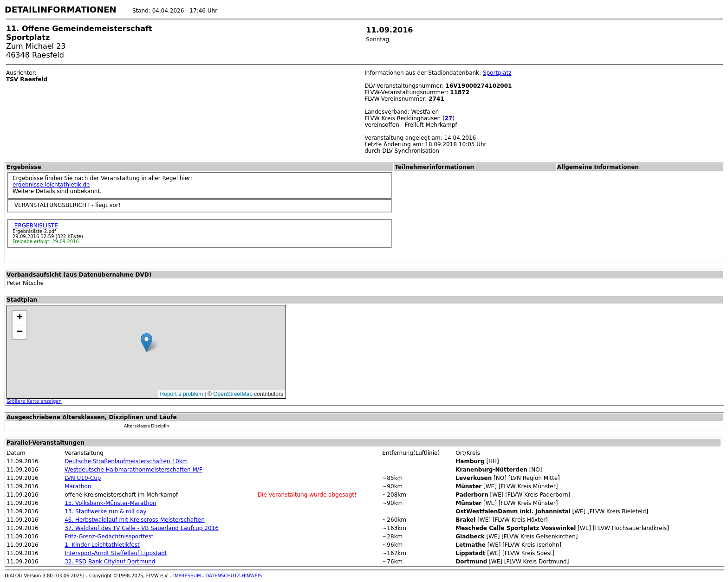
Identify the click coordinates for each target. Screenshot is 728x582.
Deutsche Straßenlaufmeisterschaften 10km (126, 461)
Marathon (78, 486)
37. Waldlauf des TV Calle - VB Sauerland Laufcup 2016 (142, 528)
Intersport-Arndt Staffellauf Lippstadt (116, 553)
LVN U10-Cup (83, 478)
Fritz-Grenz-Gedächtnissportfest (109, 537)
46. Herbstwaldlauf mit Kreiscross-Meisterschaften (135, 520)
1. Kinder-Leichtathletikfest (102, 545)
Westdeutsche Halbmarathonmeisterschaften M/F (133, 470)
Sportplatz (497, 73)
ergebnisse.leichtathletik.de (51, 185)
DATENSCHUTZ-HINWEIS (234, 576)
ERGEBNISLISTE (35, 226)
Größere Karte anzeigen (34, 401)
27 (449, 118)
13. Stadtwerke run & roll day (105, 511)
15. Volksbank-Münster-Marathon (110, 503)
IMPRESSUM (187, 576)
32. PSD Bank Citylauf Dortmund (110, 562)
